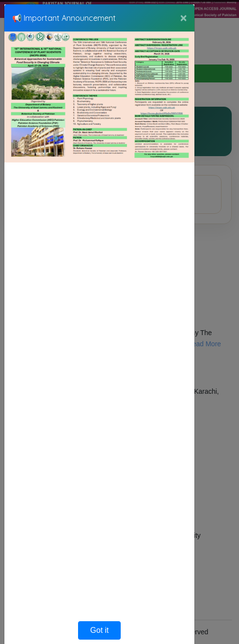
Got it (99, 630)
